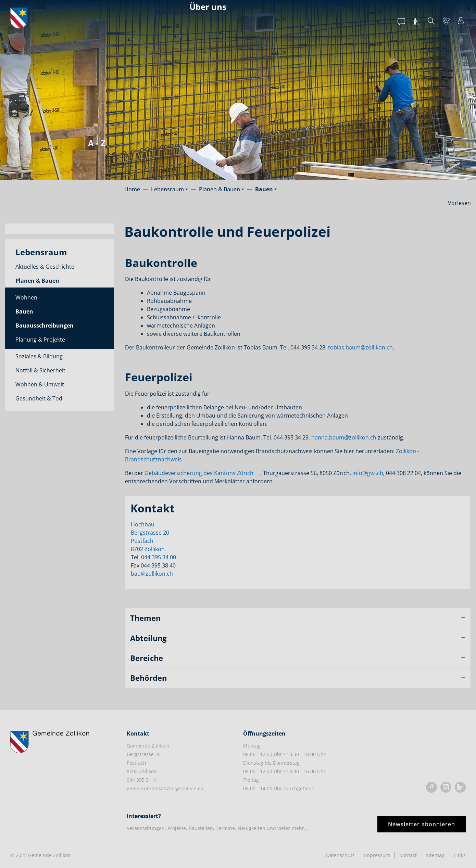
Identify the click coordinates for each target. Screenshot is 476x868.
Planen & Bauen (37, 281)
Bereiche (147, 658)
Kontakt (408, 855)
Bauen (35, 313)
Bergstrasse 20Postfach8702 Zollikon (150, 541)
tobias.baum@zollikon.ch (360, 347)
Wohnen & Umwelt (40, 384)
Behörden (148, 678)
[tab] (298, 618)
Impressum (377, 855)
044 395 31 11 (142, 780)
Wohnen (26, 297)
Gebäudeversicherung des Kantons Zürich (199, 473)
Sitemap (435, 855)
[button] (170, 189)
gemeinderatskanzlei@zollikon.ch (165, 788)
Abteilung (148, 638)
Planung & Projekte (40, 340)
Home (132, 189)
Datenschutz (340, 855)
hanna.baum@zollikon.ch (344, 437)
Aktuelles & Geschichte (45, 267)
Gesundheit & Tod (39, 398)
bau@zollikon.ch (152, 574)
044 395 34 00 (159, 557)
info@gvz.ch (368, 473)
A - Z (97, 143)
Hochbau (143, 524)
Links (460, 855)
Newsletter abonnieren (422, 824)
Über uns (208, 7)
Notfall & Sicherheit (40, 370)
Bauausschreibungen (45, 325)
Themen (145, 618)
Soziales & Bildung (39, 356)
